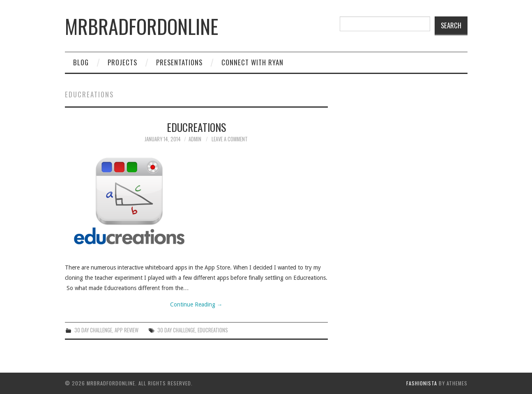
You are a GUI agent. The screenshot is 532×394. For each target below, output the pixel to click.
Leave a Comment (230, 139)
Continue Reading (196, 304)
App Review (127, 330)
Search (451, 25)
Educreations (196, 127)
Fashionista (422, 383)
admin (195, 139)
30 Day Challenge (93, 330)
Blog (81, 62)
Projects (122, 62)
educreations (213, 330)
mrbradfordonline (142, 26)
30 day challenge (176, 330)
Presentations (179, 62)
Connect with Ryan (252, 62)
